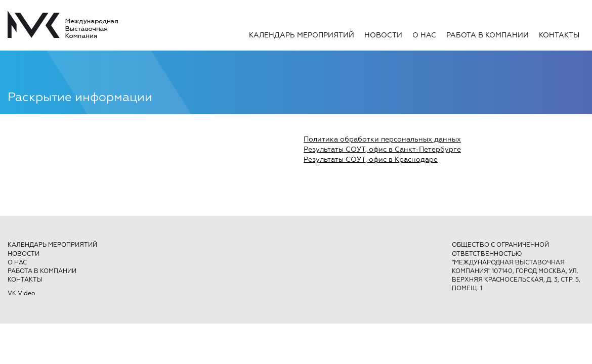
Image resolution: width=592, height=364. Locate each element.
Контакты (559, 35)
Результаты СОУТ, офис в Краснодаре (371, 160)
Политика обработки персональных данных (382, 140)
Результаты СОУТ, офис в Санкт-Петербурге (382, 150)
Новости (383, 35)
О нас (424, 35)
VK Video (21, 294)
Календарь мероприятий (302, 35)
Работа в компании (488, 35)
